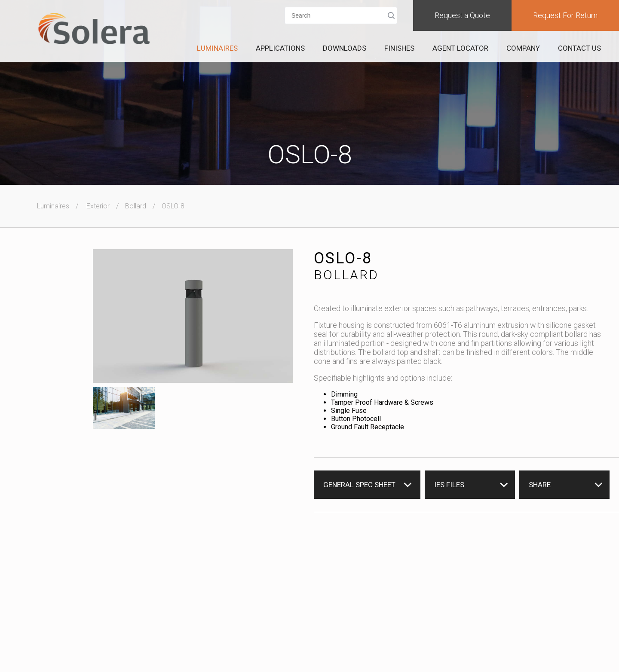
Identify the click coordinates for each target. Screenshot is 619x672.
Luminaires (217, 48)
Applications (280, 48)
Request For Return (565, 15)
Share (540, 485)
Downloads (345, 48)
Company (523, 48)
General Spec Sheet (359, 485)
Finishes (399, 48)
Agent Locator (460, 48)
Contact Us (579, 48)
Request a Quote (462, 15)
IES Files (449, 485)
